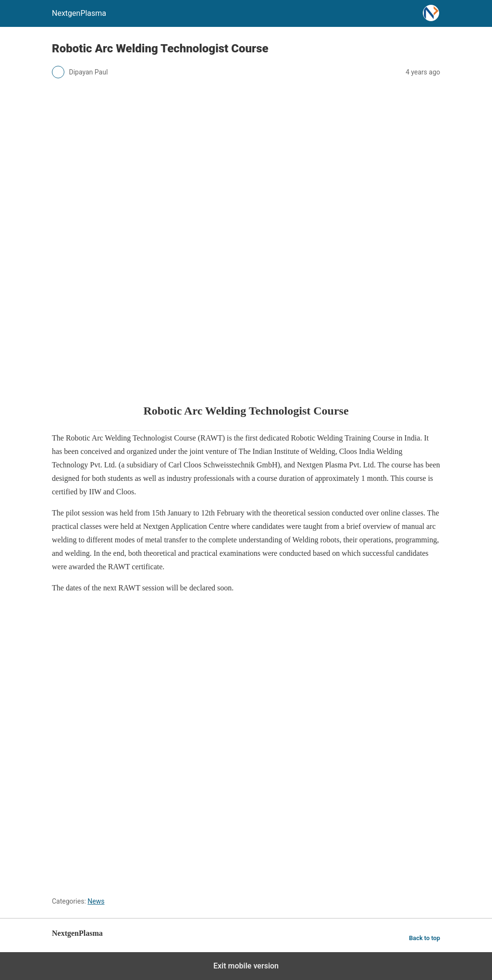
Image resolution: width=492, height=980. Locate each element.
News (96, 901)
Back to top (424, 938)
